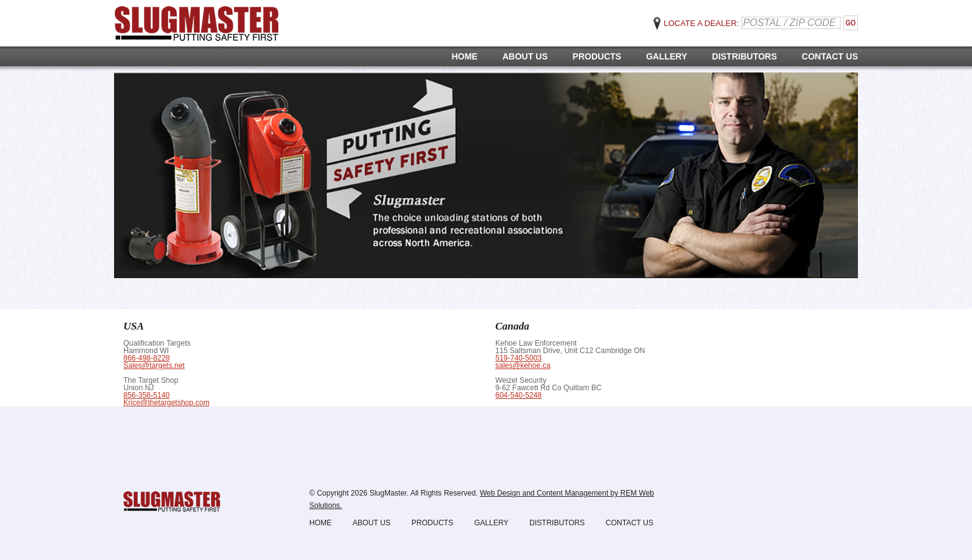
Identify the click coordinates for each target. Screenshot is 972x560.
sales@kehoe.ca (523, 365)
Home (464, 56)
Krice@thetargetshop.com (166, 403)
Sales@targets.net (154, 365)
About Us (525, 56)
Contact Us (830, 56)
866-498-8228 (147, 358)
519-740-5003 (519, 358)
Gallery (666, 56)
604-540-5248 (519, 395)
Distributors (745, 56)
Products (597, 56)
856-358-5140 (147, 395)
